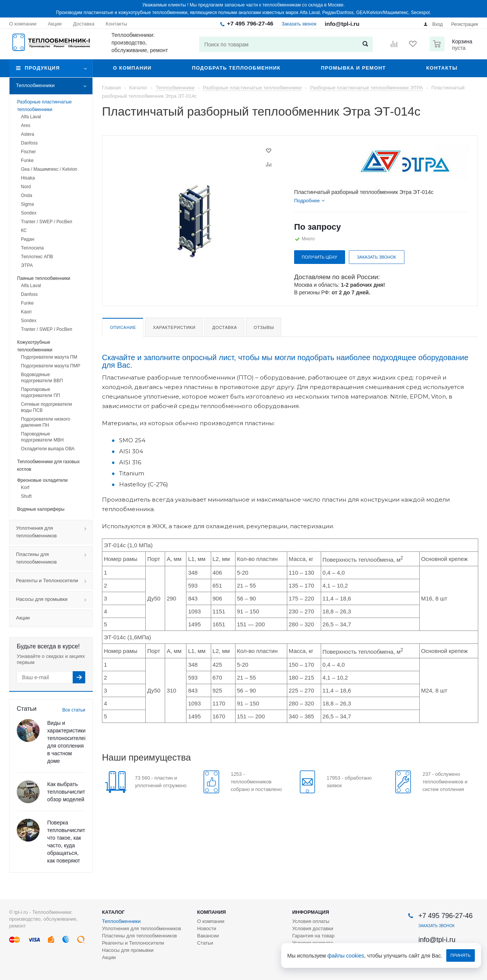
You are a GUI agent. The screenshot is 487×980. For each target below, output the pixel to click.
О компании (132, 68)
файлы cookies (346, 956)
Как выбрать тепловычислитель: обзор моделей (71, 792)
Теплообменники (54, 86)
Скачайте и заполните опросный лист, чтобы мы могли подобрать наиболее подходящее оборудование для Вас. (285, 361)
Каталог (113, 912)
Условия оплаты (311, 921)
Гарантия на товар (313, 936)
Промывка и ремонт (353, 68)
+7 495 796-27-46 (250, 23)
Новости (207, 928)
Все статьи (74, 710)
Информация (311, 912)
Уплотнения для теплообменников (54, 532)
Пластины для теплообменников (54, 559)
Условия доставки (313, 928)
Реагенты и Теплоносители (54, 581)
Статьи (205, 943)
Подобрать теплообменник (236, 68)
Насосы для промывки (54, 600)
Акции (23, 618)
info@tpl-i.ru (342, 24)
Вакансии (208, 936)
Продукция (42, 68)
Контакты (442, 68)
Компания (212, 912)
